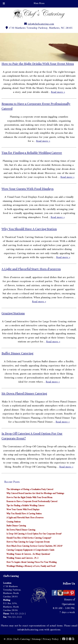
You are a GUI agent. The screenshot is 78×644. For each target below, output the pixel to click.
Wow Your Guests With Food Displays (28, 189)
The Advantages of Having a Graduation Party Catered (30, 489)
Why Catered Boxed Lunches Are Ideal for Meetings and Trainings (35, 493)
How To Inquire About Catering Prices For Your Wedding (32, 562)
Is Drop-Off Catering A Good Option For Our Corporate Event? (34, 534)
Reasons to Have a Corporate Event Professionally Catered (32, 502)
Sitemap (36, 639)
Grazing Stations (13, 313)
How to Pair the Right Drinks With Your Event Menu (38, 64)
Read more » (58, 92)
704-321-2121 (17, 614)
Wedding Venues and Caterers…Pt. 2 (22, 558)
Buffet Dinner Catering (17, 353)
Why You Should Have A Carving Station (29, 229)
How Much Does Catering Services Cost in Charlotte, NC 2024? (34, 546)
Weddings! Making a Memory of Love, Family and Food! (31, 566)
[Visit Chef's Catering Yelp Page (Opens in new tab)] (73, 639)
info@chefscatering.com (41, 24)
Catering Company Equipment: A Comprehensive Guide (30, 550)
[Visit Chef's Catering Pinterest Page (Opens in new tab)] (70, 639)
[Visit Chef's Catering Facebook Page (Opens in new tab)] (64, 639)
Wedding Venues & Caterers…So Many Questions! (28, 554)
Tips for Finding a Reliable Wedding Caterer (32, 153)
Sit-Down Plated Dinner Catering (24, 393)
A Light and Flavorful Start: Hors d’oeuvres (31, 269)
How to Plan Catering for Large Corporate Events (28, 542)
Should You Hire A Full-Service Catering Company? (29, 538)
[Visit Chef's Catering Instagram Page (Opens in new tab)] (67, 639)
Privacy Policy (51, 639)
